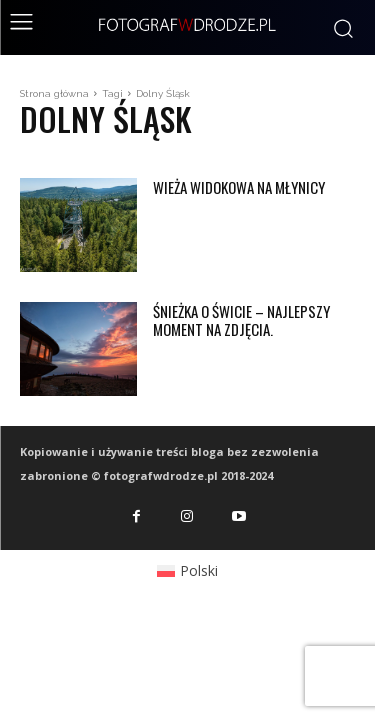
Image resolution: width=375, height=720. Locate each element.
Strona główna (54, 93)
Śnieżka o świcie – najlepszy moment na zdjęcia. (241, 320)
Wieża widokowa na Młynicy (239, 187)
